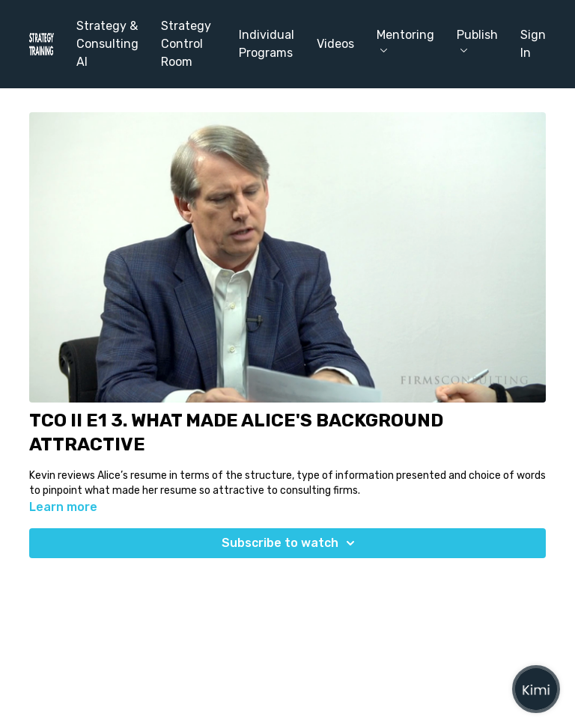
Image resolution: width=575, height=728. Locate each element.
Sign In (533, 44)
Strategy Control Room (186, 44)
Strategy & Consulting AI (107, 44)
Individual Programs (267, 44)
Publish (477, 40)
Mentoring (405, 40)
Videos (335, 44)
